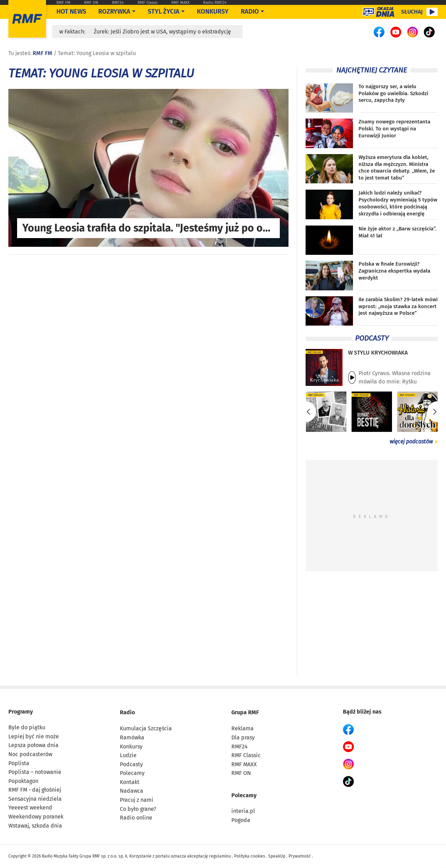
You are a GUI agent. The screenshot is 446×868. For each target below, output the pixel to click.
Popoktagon (23, 781)
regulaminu (220, 856)
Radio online (136, 818)
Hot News (71, 12)
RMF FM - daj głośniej (35, 790)
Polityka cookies (250, 856)
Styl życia (164, 12)
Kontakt (130, 782)
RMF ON (91, 3)
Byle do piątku (27, 727)
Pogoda (241, 820)
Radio (127, 712)
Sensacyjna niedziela (35, 799)
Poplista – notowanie (35, 772)
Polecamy (132, 773)
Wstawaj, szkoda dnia (35, 826)
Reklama (243, 728)
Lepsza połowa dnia (33, 745)
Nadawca (132, 791)
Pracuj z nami (137, 800)
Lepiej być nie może (34, 736)
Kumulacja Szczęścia (146, 728)
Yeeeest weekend (30, 808)
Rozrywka (114, 12)
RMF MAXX (180, 3)
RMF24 (118, 3)
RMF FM (63, 3)
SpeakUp (277, 856)
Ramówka (132, 737)
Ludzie (128, 755)
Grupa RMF (245, 712)
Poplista (19, 763)
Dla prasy (243, 737)
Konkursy (213, 12)
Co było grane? (138, 809)
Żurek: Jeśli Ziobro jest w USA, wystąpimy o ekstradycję (162, 32)
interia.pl (243, 811)
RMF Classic (148, 3)
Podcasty (131, 764)
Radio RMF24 (215, 3)
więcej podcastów (411, 441)
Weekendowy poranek (36, 817)
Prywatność (300, 856)
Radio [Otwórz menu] (250, 12)
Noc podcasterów (30, 754)
